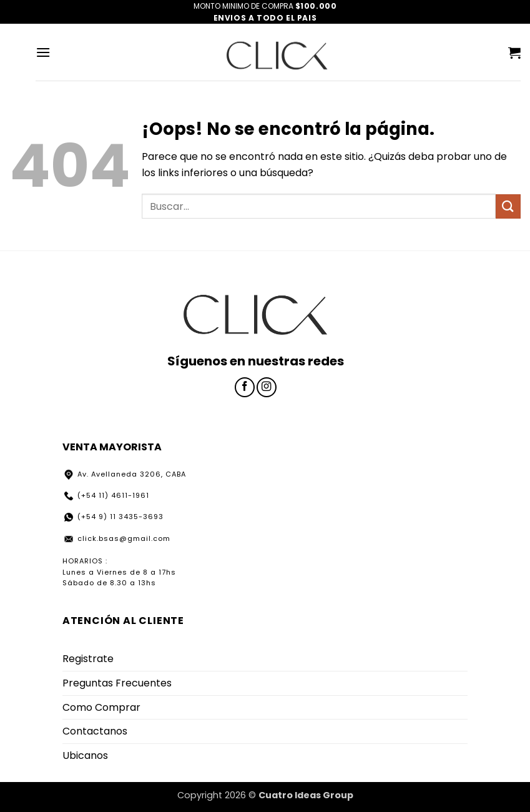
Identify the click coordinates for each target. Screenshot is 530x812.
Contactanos (95, 731)
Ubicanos (85, 755)
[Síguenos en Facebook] (245, 387)
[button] (43, 52)
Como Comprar (101, 707)
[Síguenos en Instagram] (267, 387)
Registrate (88, 659)
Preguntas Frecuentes (117, 683)
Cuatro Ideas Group (306, 795)
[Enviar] (508, 206)
